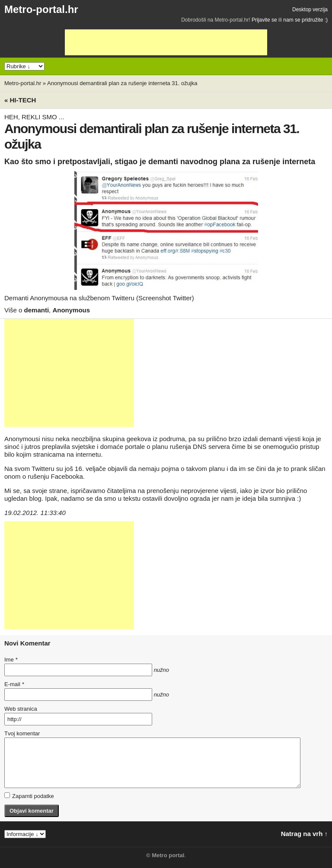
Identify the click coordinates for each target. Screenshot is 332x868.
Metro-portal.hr (41, 9)
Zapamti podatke (29, 796)
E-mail (14, 684)
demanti (37, 310)
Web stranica (21, 709)
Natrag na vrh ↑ (304, 834)
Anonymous (71, 310)
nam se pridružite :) (305, 20)
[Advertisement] (166, 42)
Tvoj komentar (22, 733)
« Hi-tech (20, 100)
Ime (11, 660)
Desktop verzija (310, 10)
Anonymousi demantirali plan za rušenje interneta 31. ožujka (122, 83)
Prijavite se (264, 20)
